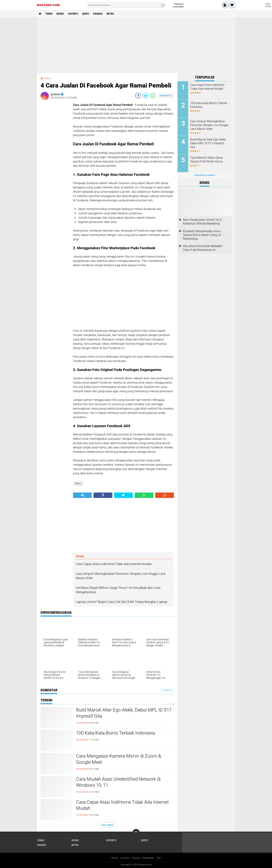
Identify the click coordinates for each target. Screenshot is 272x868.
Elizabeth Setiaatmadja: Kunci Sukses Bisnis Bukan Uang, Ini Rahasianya (202, 235)
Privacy (136, 858)
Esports (73, 14)
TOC (159, 858)
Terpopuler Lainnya (205, 175)
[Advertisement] (136, 45)
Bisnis (60, 14)
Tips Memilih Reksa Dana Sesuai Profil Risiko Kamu (206, 160)
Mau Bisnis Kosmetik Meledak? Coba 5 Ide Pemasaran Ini (203, 248)
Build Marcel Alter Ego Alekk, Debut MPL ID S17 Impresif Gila (124, 713)
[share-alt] (82, 495)
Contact (125, 858)
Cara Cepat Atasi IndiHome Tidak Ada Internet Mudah (122, 805)
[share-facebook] (138, 96)
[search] (126, 5)
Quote (86, 14)
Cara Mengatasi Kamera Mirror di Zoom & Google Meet (119, 759)
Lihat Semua (107, 825)
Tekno (49, 14)
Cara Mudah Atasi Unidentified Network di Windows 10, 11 (118, 782)
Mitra (110, 14)
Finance (98, 14)
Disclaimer (148, 858)
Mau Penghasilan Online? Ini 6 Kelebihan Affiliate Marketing (202, 222)
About (115, 858)
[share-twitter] (146, 96)
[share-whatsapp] (153, 96)
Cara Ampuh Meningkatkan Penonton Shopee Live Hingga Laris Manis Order (209, 125)
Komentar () (166, 96)
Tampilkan (167, 690)
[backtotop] (136, 833)
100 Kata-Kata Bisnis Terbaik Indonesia (116, 733)
